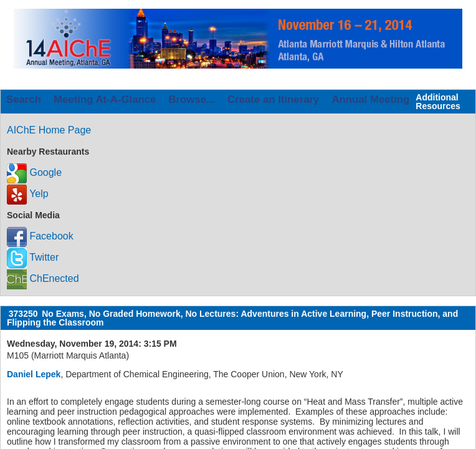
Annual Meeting (370, 99)
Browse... (192, 99)
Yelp (28, 194)
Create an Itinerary (273, 99)
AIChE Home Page (49, 130)
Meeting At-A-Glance (105, 99)
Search (24, 99)
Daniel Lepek (34, 374)
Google (34, 172)
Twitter (33, 257)
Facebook (40, 236)
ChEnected (43, 278)
